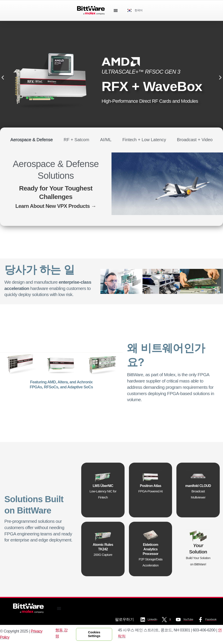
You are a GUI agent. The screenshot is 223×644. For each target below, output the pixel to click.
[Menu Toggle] (116, 10)
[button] (3, 77)
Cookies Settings (94, 634)
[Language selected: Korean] (136, 11)
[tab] (32, 140)
